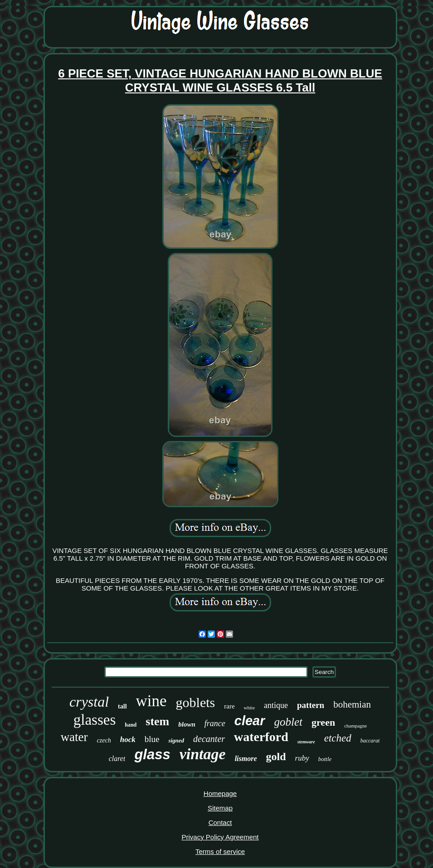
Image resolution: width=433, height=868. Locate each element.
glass (152, 754)
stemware (306, 742)
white (249, 708)
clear (250, 721)
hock (128, 739)
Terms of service (220, 851)
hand (131, 725)
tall (122, 706)
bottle (325, 759)
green (323, 722)
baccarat (370, 741)
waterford (261, 737)
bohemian (352, 704)
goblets (196, 702)
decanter (209, 739)
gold (276, 756)
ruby (302, 758)
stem (157, 721)
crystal (89, 702)
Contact (220, 822)
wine (151, 701)
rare (229, 706)
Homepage (220, 793)
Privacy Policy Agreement (220, 837)
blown (187, 724)
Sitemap (220, 808)
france (215, 723)
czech (104, 740)
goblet (289, 722)
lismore (246, 759)
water (74, 737)
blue (152, 739)
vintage (203, 754)
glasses (95, 720)
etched (338, 738)
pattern (311, 705)
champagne (355, 726)
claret (117, 759)
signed (176, 740)
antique (276, 705)
